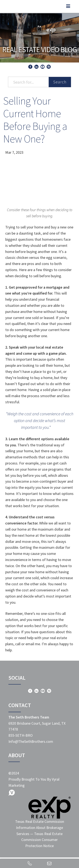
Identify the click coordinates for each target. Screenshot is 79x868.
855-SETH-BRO (21, 735)
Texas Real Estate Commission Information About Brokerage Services (40, 828)
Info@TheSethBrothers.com (31, 741)
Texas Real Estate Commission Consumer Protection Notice (42, 840)
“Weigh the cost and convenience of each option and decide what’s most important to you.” (40, 420)
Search (60, 82)
